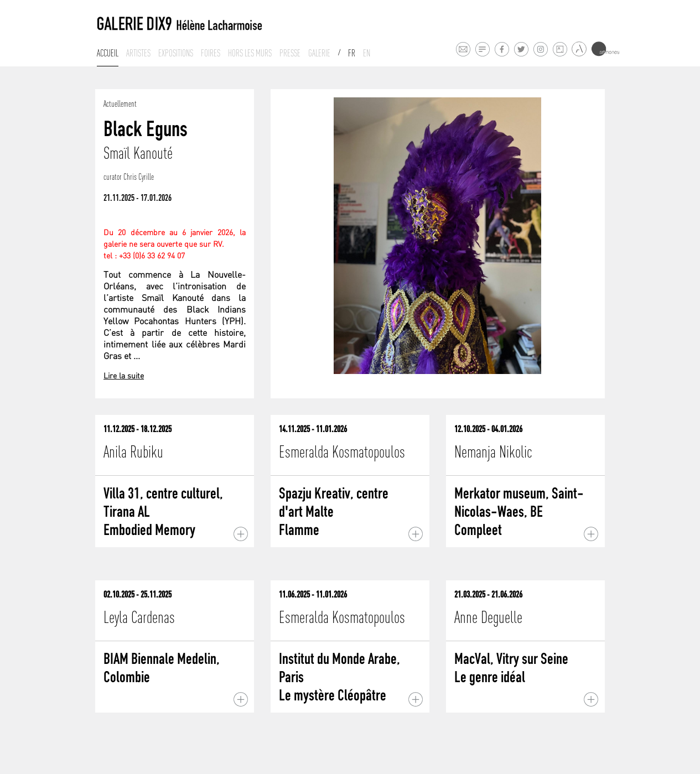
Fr (352, 53)
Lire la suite (124, 376)
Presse (290, 53)
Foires (211, 53)
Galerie (319, 53)
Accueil (108, 53)
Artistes (138, 53)
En (367, 53)
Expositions (176, 53)
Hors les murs (250, 53)
